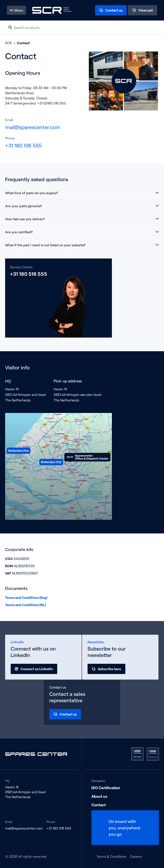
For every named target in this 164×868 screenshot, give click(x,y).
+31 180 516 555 (23, 145)
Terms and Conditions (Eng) (26, 597)
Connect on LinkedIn (34, 669)
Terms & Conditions (111, 856)
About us (99, 796)
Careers (136, 856)
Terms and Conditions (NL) (26, 605)
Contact (99, 805)
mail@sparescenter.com (33, 127)
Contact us (65, 714)
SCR (8, 43)
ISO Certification (106, 788)
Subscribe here (106, 669)
